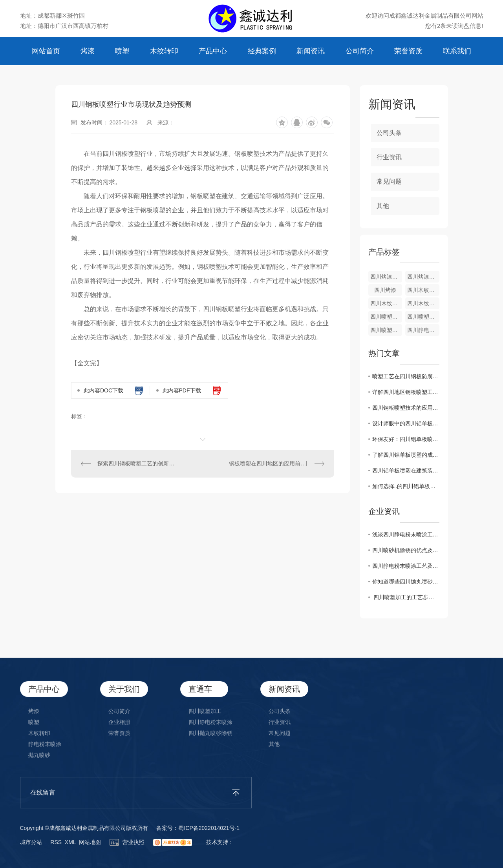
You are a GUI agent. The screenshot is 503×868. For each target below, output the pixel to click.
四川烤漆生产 (386, 277)
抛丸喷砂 (39, 755)
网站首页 (46, 51)
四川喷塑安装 (386, 317)
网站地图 (90, 842)
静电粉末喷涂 (45, 744)
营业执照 (127, 842)
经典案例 (262, 51)
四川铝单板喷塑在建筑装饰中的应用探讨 (406, 470)
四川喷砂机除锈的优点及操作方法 (406, 550)
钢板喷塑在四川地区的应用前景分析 (273, 463)
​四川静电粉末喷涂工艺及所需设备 (406, 566)
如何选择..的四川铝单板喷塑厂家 (406, 486)
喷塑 (122, 51)
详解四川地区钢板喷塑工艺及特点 (406, 392)
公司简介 (360, 51)
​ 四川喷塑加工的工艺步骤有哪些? (406, 597)
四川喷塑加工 (423, 317)
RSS (56, 842)
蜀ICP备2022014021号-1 (209, 828)
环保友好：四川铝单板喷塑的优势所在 (406, 439)
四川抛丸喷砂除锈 (210, 733)
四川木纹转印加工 (386, 303)
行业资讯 (389, 157)
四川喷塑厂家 (386, 330)
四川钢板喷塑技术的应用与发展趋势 (406, 408)
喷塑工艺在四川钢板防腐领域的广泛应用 (406, 376)
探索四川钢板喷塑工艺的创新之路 (137, 463)
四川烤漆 (385, 290)
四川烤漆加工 (423, 277)
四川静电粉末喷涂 (423, 330)
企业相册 (119, 722)
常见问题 (389, 181)
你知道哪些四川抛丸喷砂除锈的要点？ (406, 582)
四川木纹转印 (423, 303)
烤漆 (88, 51)
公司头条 (389, 133)
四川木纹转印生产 (423, 290)
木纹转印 (164, 51)
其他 (383, 206)
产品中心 (213, 51)
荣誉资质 (408, 51)
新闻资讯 (311, 51)
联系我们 (457, 51)
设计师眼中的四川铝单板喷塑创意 (406, 423)
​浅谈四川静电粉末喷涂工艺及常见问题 (406, 534)
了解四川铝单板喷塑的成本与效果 (406, 455)
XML (70, 842)
